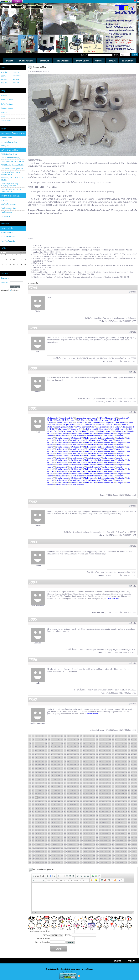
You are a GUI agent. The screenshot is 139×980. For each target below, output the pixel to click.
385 (62, 776)
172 (33, 754)
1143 (94, 855)
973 (94, 837)
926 (52, 834)
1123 (30, 855)
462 (91, 783)
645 (132, 801)
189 (88, 754)
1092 (39, 852)
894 (59, 830)
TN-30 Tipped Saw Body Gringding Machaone (10, 185)
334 (116, 768)
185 (75, 754)
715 (30, 812)
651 (43, 805)
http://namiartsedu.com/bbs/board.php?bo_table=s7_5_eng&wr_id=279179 (107, 532)
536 (110, 790)
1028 (52, 844)
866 (78, 826)
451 (56, 783)
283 (62, 765)
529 (88, 790)
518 (52, 790)
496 (91, 787)
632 (91, 801)
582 (40, 797)
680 (135, 805)
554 (59, 794)
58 (103, 740)
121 (88, 747)
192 (97, 754)
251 (68, 761)
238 (135, 758)
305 (132, 765)
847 (126, 823)
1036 (78, 844)
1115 (113, 852)
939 (94, 834)
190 (91, 754)
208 (40, 758)
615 (36, 801)
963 (62, 837)
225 (94, 758)
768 (91, 815)
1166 (59, 859)
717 (36, 812)
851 (30, 826)
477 (30, 787)
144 (52, 750)
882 (129, 826)
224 (91, 758)
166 (123, 750)
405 (126, 776)
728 (72, 812)
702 (97, 808)
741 (113, 812)
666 (91, 805)
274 (33, 765)
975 (100, 837)
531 (94, 790)
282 (59, 765)
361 (94, 772)
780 (129, 815)
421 (68, 779)
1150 (116, 855)
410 (33, 779)
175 (43, 754)
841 (107, 823)
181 (62, 754)
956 (40, 837)
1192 (33, 862)
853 (36, 826)
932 (72, 834)
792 (59, 819)
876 (110, 826)
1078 (103, 848)
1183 (113, 859)
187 (81, 754)
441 (132, 779)
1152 (123, 855)
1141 (87, 855)
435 (113, 779)
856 (46, 826)
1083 (119, 848)
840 (103, 823)
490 (72, 787)
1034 (71, 844)
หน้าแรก (4, 96)
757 (56, 815)
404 (123, 776)
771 (100, 815)
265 (113, 761)
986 (135, 837)
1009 (100, 841)
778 (123, 815)
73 (43, 743)
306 (135, 765)
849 (132, 823)
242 (40, 761)
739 (107, 812)
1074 (91, 848)
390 (78, 776)
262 (103, 761)
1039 (87, 844)
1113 (107, 852)
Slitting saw (5, 146)
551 (49, 794)
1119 (126, 852)
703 (100, 808)
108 (46, 747)
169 (132, 750)
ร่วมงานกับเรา (6, 121)
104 (33, 747)
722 (52, 812)
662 (78, 805)
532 (97, 790)
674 (116, 805)
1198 (52, 862)
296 (103, 765)
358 (84, 772)
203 (132, 754)
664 (84, 805)
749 (30, 815)
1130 (52, 855)
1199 (55, 862)
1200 (59, 862)
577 (132, 794)
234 (123, 758)
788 (46, 819)
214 (59, 758)
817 (30, 823)
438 (123, 779)
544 (135, 790)
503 (113, 787)
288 (78, 765)
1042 (97, 844)
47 (68, 740)
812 (123, 819)
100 (129, 743)
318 (65, 768)
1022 (33, 844)
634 (97, 801)
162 (110, 750)
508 (129, 787)
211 (49, 758)
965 (68, 837)
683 (36, 808)
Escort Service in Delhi (108, 425)
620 (52, 801)
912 (116, 830)
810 (116, 819)
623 (62, 801)
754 (46, 815)
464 (97, 783)
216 (65, 758)
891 (49, 830)
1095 (49, 852)
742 (116, 812)
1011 (107, 841)
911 (113, 830)
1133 (62, 855)
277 (43, 765)
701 (94, 808)
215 (62, 758)
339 (132, 768)
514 (40, 790)
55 (94, 740)
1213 (100, 862)
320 (72, 768)
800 (84, 819)
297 (107, 765)
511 (30, 790)
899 (75, 830)
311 (43, 768)
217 (68, 758)
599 (94, 797)
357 (81, 772)
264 (110, 761)
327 (94, 768)
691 (62, 808)
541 (126, 790)
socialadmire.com (92, 714)
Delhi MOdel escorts (108, 418)
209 (43, 758)
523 (68, 790)
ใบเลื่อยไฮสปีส (7, 138)
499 (100, 787)
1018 (129, 841)
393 (88, 776)
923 (43, 834)
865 (75, 826)
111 (55, 747)
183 (68, 754)
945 (113, 834)
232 (116, 758)
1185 (119, 859)
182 (65, 754)
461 (88, 783)
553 (56, 794)
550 (46, 794)
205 (30, 758)
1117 (119, 852)
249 (62, 761)
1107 (87, 852)
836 (91, 823)
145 (56, 750)
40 (46, 740)
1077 (100, 848)
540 (123, 790)
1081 (113, 848)
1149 (113, 855)
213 (56, 758)
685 (43, 808)
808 (110, 819)
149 (68, 750)
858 (52, 826)
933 (75, 834)
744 (123, 812)
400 (110, 776)
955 (36, 837)
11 (62, 736)
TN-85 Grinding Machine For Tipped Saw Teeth (11, 190)
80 (65, 743)
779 (126, 815)
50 (78, 740)
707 (113, 808)
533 (100, 790)
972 (91, 837)
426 (84, 779)
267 (119, 761)
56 (97, 740)
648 (33, 805)
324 (84, 768)
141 (43, 750)
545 (30, 794)
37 (36, 740)
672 (110, 805)
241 (36, 761)
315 (56, 768)
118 (78, 747)
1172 (78, 859)
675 (119, 805)
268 (123, 761)
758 (59, 815)
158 (97, 750)
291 (88, 765)
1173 (81, 859)
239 (30, 761)
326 (91, 768)
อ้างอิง (133, 292)
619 (49, 801)
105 (36, 747)
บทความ (4, 112)
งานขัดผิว (5, 200)
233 (119, 758)
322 (78, 768)
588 (59, 797)
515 (43, 790)
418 (59, 779)
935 (81, 834)
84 (78, 743)
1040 (91, 844)
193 (100, 754)
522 (65, 790)
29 (119, 736)
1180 (103, 859)
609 (126, 797)
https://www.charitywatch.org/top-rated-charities (117, 318)
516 (46, 790)
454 (65, 783)
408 (135, 776)
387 (68, 776)
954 (33, 837)
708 (116, 808)
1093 (43, 852)
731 (81, 812)
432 (103, 779)
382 (52, 776)
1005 (87, 841)
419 (62, 779)
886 (33, 830)
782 (135, 815)
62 (116, 740)
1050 (123, 844)
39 (43, 740)
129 (113, 747)
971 (88, 837)
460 (84, 783)
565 (94, 794)
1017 (126, 841)
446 (40, 783)
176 (46, 754)
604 (110, 797)
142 (46, 750)
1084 (123, 848)
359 (88, 772)
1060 (46, 848)
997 (62, 841)
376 (33, 776)
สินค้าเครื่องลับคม (7, 100)
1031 (62, 844)
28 (116, 736)
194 (103, 754)
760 (65, 815)
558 (72, 794)
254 (78, 761)
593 (75, 797)
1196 (46, 862)
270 (129, 761)
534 (103, 790)
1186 (123, 859)
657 (62, 805)
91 (100, 743)
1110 (97, 852)
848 (129, 823)
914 (123, 830)
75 (49, 743)
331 (107, 768)
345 (43, 772)
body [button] (34, 912)
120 (84, 747)
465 (100, 783)
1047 (113, 844)
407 (132, 776)
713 (132, 808)
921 (36, 834)
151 (75, 750)
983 (126, 837)
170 (135, 750)
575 (126, 794)
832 (78, 823)
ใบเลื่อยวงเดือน (7, 213)
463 (94, 783)
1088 (135, 848)
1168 (65, 859)
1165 (55, 859)
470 (116, 783)
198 (116, 754)
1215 (107, 862)
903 (88, 830)
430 (97, 779)
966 (72, 837)
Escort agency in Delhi (64, 427)
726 (65, 812)
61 (113, 740)
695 (75, 808)
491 (75, 787)
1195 (43, 862)
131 (119, 747)
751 (36, 815)
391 (81, 776)
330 (103, 768)
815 (132, 819)
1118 (123, 852)
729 (75, 812)
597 (88, 797)
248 (59, 761)
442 (135, 779)
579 (30, 797)
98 (123, 743)
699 (88, 808)
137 (30, 750)
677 (126, 805)
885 (30, 830)
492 (78, 787)
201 (126, 754)
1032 (65, 844)
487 (62, 787)
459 (81, 783)
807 (107, 819)
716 (33, 812)
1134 (65, 855)
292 (91, 765)
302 (123, 765)
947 (119, 834)
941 (100, 834)
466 (103, 783)
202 (129, 754)
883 (132, 826)
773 (107, 815)
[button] (38, 876)
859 (56, 826)
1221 (126, 862)
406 (129, 776)
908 (103, 830)
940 (97, 834)
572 (116, 794)
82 (72, 743)
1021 (30, 844)
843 (113, 823)
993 (49, 841)
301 (119, 765)
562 (84, 794)
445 (36, 783)
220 (78, 758)
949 (126, 834)
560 (78, 794)
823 (49, 823)
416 (52, 779)
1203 (68, 862)
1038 (84, 844)
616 (40, 801)
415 (49, 779)
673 (113, 805)
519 (56, 790)
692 (65, 808)
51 (81, 740)
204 (135, 754)
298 (110, 765)
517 (49, 790)
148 (65, 750)
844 (116, 823)
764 (78, 815)
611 (132, 797)
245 (49, 761)
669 (100, 805)
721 (49, 812)
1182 (110, 859)
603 (107, 797)
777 (119, 815)
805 (100, 819)
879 (119, 826)
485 (56, 787)
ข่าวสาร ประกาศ (7, 108)
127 (107, 747)
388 (72, 776)
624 (65, 801)
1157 (30, 859)
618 (46, 801)
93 (107, 743)
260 (97, 761)
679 (132, 805)
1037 (81, 844)
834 (84, 823)
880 (123, 826)
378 (40, 776)
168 (129, 750)
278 (46, 765)
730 (78, 812)
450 (52, 783)
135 (132, 747)
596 (84, 797)
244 (46, 761)
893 (56, 830)
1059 (43, 848)
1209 (87, 862)
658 (65, 805)
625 (68, 801)
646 (135, 801)
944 (110, 834)
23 (100, 736)
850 (135, 823)
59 (107, 740)
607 (119, 797)
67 (132, 740)
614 (33, 801)
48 (72, 740)
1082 (116, 848)
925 (49, 834)
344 (40, 772)
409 (30, 779)
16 (78, 736)
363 (100, 772)
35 (30, 740)
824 (52, 823)
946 (116, 834)
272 (135, 761)
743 (119, 812)
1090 (33, 852)
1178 (97, 859)
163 (113, 750)
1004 (84, 841)
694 (72, 808)
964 (65, 837)
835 (88, 823)
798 (78, 819)
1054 (135, 844)
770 (97, 815)
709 (119, 808)
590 (65, 797)
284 (65, 765)
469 (113, 783)
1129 (49, 855)
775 (113, 815)
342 (33, 772)
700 (91, 808)
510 (135, 787)
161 (107, 750)
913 (119, 830)
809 (113, 819)
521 (62, 790)
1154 (129, 855)
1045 (107, 844)
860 (59, 826)
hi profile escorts (89, 431)
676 (123, 805)
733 (88, 812)
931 (68, 834)
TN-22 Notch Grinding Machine (12, 169)
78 (59, 743)
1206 (78, 862)
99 (126, 743)
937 (88, 834)
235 (126, 758)
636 (103, 801)
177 (49, 754)
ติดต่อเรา (4, 117)
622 (59, 801)
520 (59, 790)
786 (40, 819)
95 (113, 743)
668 (97, 805)
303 (126, 765)
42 (52, 740)
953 (30, 837)
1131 (55, 855)
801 (88, 819)
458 (78, 783)
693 (68, 808)
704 (103, 808)
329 (100, 768)
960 (52, 837)
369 (119, 772)
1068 (71, 848)
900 (78, 830)
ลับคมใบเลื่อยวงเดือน (9, 142)
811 (119, 819)
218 (72, 758)
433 (107, 779)
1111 (100, 852)
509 (132, 787)
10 (59, 736)
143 (49, 750)
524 (72, 790)
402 (116, 776)
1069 (75, 848)
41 (49, 740)
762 (72, 815)
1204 (71, 862)
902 (84, 830)
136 (135, 747)
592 (72, 797)
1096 (52, 852)
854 (40, 826)
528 (84, 790)
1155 (132, 855)
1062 (52, 848)
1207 (81, 862)
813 (126, 819)
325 (88, 768)
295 (100, 765)
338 (129, 768)
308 (33, 768)
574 (123, 794)
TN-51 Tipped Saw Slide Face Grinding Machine (11, 173)
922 (40, 834)
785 (36, 819)
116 (71, 747)
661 (75, 805)
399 (107, 776)
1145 (100, 855)
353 (68, 772)
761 (68, 815)
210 (46, 758)
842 (110, 823)
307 (30, 768)
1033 (68, 844)
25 (107, 736)
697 (81, 808)
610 (129, 797)
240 (33, 761)
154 (84, 750)
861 (62, 826)
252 (72, 761)
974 (97, 837)
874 (103, 826)
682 (33, 808)
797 (75, 819)
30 (123, 736)
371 (126, 772)
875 (107, 826)
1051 (126, 844)
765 (81, 815)
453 (62, 783)
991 (43, 841)
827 (62, 823)
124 (97, 747)
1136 (71, 855)
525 (75, 790)
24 (103, 736)
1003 (81, 841)
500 (103, 787)
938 (91, 834)
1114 (110, 852)
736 (97, 812)
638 (110, 801)
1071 (81, 848)
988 (33, 841)
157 (94, 750)
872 (97, 826)
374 (135, 772)
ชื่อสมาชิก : (5, 279)
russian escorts (62, 436)
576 (129, 794)
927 (56, 834)
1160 (39, 859)
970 (84, 837)
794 (65, 819)
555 (62, 794)
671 (107, 805)
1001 (75, 841)
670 (103, 805)
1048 (116, 844)
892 (52, 830)
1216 (110, 862)
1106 (84, 852)
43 (56, 740)
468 (110, 783)
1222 (129, 862)
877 (113, 826)
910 (110, 830)
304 (129, 765)
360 (91, 772)
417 (56, 779)
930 (65, 834)
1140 (84, 855)
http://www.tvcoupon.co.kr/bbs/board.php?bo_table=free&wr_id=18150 (108, 650)
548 (40, 794)
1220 (123, 862)
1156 (135, 855)
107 (43, 747)
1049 (119, 844)
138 (33, 750)
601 (100, 797)
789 (49, 819)
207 (36, 758)
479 (36, 787)
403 (119, 776)
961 (56, 837)
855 (43, 826)
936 (84, 834)
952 (135, 834)
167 (126, 750)
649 (36, 805)
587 (56, 797)
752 (40, 815)
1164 (52, 859)
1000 (71, 841)
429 (94, 779)
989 (36, 841)
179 (56, 754)
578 (135, 794)
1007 (94, 841)
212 (52, 758)
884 (135, 826)
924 (46, 834)
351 (62, 772)
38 (40, 740)
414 (46, 779)
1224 (135, 862)
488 (65, 787)
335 (119, 768)
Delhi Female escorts (100, 420)
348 (52, 772)
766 (84, 815)
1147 (107, 855)
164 (116, 750)
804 (97, 819)
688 (52, 808)
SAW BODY (6, 216)
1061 (49, 848)
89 (94, 743)
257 (88, 761)
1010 (103, 841)
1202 (65, 862)
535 (107, 790)
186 (78, 754)
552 (52, 794)
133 (126, 747)
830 (72, 823)
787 (43, 819)
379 (43, 776)
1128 (46, 855)
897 (68, 830)
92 (103, 743)
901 (81, 830)
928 (59, 834)
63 (119, 740)
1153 (126, 855)
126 (103, 747)
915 (126, 830)
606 (116, 797)
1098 (59, 852)
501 (107, 787)
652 (46, 805)
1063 (55, 848)
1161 (43, 859)
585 (49, 797)
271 (132, 761)
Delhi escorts (52, 418)
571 (113, 794)
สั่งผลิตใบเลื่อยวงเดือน (11, 196)
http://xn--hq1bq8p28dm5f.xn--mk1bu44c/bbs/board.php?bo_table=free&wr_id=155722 (102, 358)
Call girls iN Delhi (69, 425)
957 (43, 837)
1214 (103, 862)
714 (135, 808)
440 (129, 779)
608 (123, 797)
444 (33, 783)
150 (72, 750)
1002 (78, 841)
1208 (84, 862)
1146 (103, 855)
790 (52, 819)
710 (123, 808)
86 (84, 743)
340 (135, 768)
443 (30, 783)
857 (49, 826)
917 (132, 830)
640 (116, 801)
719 (43, 812)
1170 (71, 859)
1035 (75, 844)
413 (43, 779)
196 (110, 754)
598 (91, 797)
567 (100, 794)
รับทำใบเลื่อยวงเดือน (9, 241)
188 (84, 754)
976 (103, 837)
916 (129, 830)
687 (49, 808)
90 (97, 743)
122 (91, 747)
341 (30, 772)
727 (68, 812)
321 (75, 768)
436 (116, 779)
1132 (59, 855)
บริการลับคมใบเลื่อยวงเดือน (13, 134)
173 (36, 754)
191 (94, 754)
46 (65, 740)
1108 (91, 852)
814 (129, 819)
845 (119, 823)
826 (59, 823)
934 (78, 834)
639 (113, 801)
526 (78, 790)
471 (119, 783)
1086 (129, 848)
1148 (110, 855)
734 (91, 812)
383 (56, 776)
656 (59, 805)
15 (75, 736)
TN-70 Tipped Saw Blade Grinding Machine (13, 179)
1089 (30, 852)
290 (84, 765)
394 (91, 776)
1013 (113, 841)
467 (107, 783)
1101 (68, 852)
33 (132, 736)
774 (110, 815)
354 (72, 772)
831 (75, 823)
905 (94, 830)
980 (116, 837)
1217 (113, 862)
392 (84, 776)
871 (94, 826)
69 (30, 743)
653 (49, 805)
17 (81, 736)
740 (110, 812)
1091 (36, 852)
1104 (78, 852)
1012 (110, 841)
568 (103, 794)
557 (68, 794)
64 (123, 740)
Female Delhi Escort (64, 422)
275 (36, 765)
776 (116, 815)
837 (94, 823)
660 (72, 805)
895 (62, 830)
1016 (123, 841)
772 (103, 815)
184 (72, 754)
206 (33, 758)
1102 (71, 852)
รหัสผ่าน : (4, 283)
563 (88, 794)
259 (94, 761)
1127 (43, 855)
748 (135, 812)
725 (62, 812)
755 (49, 815)
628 (78, 801)
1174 (84, 859)
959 (49, 837)
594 (78, 797)
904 (91, 830)
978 (110, 837)
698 (84, 808)
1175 (87, 859)
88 (91, 743)
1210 (91, 862)
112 (59, 747)
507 (126, 787)
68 (135, 740)
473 (126, 783)
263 (107, 761)
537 (113, 790)
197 (113, 754)
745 (126, 812)
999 (68, 841)
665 (88, 805)
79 (62, 743)
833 (81, 823)
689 (56, 808)
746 (129, 812)
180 (59, 754)
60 (110, 740)
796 (72, 819)
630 (84, 801)
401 (113, 776)
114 (65, 747)
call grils (120, 434)
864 (72, 826)
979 (113, 837)
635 (100, 801)
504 (116, 787)
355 (75, 772)
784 (33, 819)
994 (52, 841)
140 (40, 750)
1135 (68, 855)
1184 (116, 859)
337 (126, 768)
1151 (119, 855)
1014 (116, 841)
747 (132, 812)
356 (78, 772)
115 (68, 747)
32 (129, 736)
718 (40, 812)
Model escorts (90, 434)
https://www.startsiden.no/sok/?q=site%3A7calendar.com (114, 398)
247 (56, 761)
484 (52, 787)
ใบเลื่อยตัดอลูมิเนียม (9, 208)
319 (68, 768)
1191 (30, 862)
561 (81, 794)
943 (107, 834)
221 (81, 758)
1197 (49, 862)
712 (129, 808)
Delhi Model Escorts (88, 425)
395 (94, 776)
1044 (103, 844)
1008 (97, 841)
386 (65, 776)
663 (81, 805)
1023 (36, 844)
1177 (94, 859)
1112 (103, 852)
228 (103, 758)
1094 (46, 852)
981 (119, 837)
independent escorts (106, 434)
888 (40, 830)
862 (65, 826)
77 (56, 743)
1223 (132, 862)
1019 (132, 841)
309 (36, 768)
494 (84, 787)
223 (88, 758)
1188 (129, 859)
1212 (97, 862)
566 (97, 794)
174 (40, 754)
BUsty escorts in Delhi (85, 427)
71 (36, 743)
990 (40, 841)
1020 (135, 841)
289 (81, 765)
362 (97, 772)
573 (119, 794)
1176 (91, 859)
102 (135, 743)
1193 (36, 862)
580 (33, 797)
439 (126, 779)
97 (119, 743)
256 (84, 761)
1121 (132, 852)
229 (107, 758)
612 (135, 797)
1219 (119, 862)
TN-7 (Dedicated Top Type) (11, 158)
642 (123, 801)
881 (126, 826)
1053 (132, 844)
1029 (55, 844)
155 (88, 750)
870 (91, 826)
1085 (126, 848)
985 (132, 837)
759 (62, 815)
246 (52, 761)
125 (100, 747)
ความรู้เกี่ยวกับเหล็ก (8, 237)
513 (36, 790)
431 (100, 779)
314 (52, 768)
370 (123, 772)
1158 (33, 859)
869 (88, 826)
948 (123, 834)
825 (56, 823)
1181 (107, 859)
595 (81, 797)
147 (62, 750)
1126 (39, 855)
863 (68, 826)
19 (88, 736)
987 (30, 841)
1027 (49, 844)
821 (43, 823)
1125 (36, 855)
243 (43, 761)
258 (91, 761)
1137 (75, 855)
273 (30, 765)
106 (40, 747)
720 (46, 812)
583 (43, 797)
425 (81, 779)
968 (78, 837)
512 (33, 790)
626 (72, 801)
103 (30, 747)
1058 (39, 848)
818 (33, 823)
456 (72, 783)
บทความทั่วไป (7, 228)
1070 (78, 848)
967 (75, 837)
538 (116, 790)
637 (107, 801)
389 (75, 776)
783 (30, 819)
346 (46, 772)
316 (59, 768)
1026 (46, 844)
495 (88, 787)
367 (113, 772)
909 (107, 830)
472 (123, 783)
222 (84, 758)
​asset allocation (113, 598)
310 (40, 768)
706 (110, 808)
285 (68, 765)
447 (43, 783)
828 (65, 823)
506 (123, 787)
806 (103, 819)
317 (62, 768)
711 (126, 808)
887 (36, 830)
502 (110, 787)
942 (103, 834)
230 (110, 758)
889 (43, 830)
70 (33, 743)
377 (36, 776)
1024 (39, 844)
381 (49, 776)
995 (56, 841)
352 (65, 772)
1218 (116, 862)
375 (30, 776)
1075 (94, 848)
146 (59, 750)
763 (75, 815)
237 (132, 758)
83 (75, 743)
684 (40, 808)
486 (59, 787)
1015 (119, 841)
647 (30, 805)
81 (68, 743)
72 (40, 743)
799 (81, 819)
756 (52, 815)
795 (68, 819)
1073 (87, 848)
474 (129, 783)
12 (65, 736)
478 (33, 787)
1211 (94, 862)
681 (30, 808)
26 (110, 736)
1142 (91, 855)
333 (113, 768)
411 (36, 779)
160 (103, 750)
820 (40, 823)
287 (75, 765)
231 (113, 758)
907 (100, 830)
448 (46, 783)
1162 (46, 859)
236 (129, 758)
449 (49, 783)
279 (49, 765)
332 (110, 768)
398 (103, 776)
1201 (62, 862)
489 (68, 787)
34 (135, 736)
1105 (81, 852)
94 (110, 743)
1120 (129, 852)
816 (135, 819)
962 (59, 837)
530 (91, 790)
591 (68, 797)
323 (81, 768)
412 (40, 779)
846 (123, 823)
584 (46, 797)
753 (43, 815)
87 (88, 743)
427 (88, 779)
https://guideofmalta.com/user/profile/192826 (118, 572)
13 (68, 736)
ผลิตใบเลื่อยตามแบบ (9, 204)
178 (52, 754)
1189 (132, 859)
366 (110, 772)
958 (46, 837)
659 (68, 805)
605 (113, 797)
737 (100, 812)
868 (84, 826)
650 (40, 805)
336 (123, 768)
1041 (94, 844)
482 (46, 787)
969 (81, 837)
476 (135, 783)
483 (49, 787)
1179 (100, 859)
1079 (107, 848)
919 (30, 834)
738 (103, 812)
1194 (39, 862)
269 (126, 761)
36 (33, 740)
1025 (43, 844)
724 (59, 812)
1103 (75, 852)
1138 (78, 855)
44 (59, 740)
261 (100, 761)
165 (119, 750)
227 (100, 758)
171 (30, 754)
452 (59, 783)
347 (49, 772)
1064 (59, 848)
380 (46, 776)
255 (81, 761)
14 (72, 736)
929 (62, 834)
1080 (110, 848)
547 (36, 794)
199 (119, 754)
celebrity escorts (105, 431)
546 (33, 794)
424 (78, 779)
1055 (30, 848)
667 (94, 805)
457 (75, 783)
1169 (68, 859)
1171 (75, 859)
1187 (126, 859)
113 (62, 747)
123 (94, 747)
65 (126, 740)
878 (116, 826)
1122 (135, 852)
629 (81, 801)
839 (100, 823)
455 (68, 783)
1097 (55, 852)
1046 (110, 844)
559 (75, 794)
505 (119, 787)
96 (116, 743)
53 (88, 740)
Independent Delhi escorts (87, 418)
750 (33, 815)
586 (52, 797)
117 (75, 747)
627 (75, 801)
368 (116, 772)
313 (49, 768)
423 (75, 779)
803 (94, 819)
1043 (100, 844)
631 (88, 801)
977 (107, 837)
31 (126, 736)
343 (36, 772)
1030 (59, 844)
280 (52, 765)
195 (107, 754)
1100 (65, 852)
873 (100, 826)
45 (62, 740)
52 (84, 740)
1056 (33, 848)
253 (75, 761)
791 (56, 819)
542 (129, 790)
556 (65, 794)
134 (129, 747)
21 (94, 736)
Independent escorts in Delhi (108, 427)
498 (97, 787)
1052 (129, 844)
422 (72, 779)
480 (40, 787)
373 (132, 772)
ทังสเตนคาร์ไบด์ (7, 233)
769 (94, 815)
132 (123, 747)
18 (84, 736)
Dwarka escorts (62, 434)
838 (97, 823)
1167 (62, 859)
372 (129, 772)
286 (72, 765)
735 (94, 812)
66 (129, 740)
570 (110, 794)
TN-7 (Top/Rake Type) (9, 154)
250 (65, 761)
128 (110, 747)
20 (91, 736)
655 (56, 805)
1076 (97, 848)
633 (94, 801)
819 (36, 823)
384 (59, 776)
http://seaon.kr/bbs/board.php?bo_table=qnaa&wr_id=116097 (112, 690)
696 (78, 808)
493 (81, 787)
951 (132, 834)
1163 (49, 859)
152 (78, 750)
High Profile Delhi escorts (65, 420)
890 (46, 830)
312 (46, 768)
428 (91, 779)
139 (36, 750)
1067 (68, 848)
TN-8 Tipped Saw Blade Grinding (13, 161)
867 (81, 826)
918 (135, 830)
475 (132, 783)
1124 (33, 855)
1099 (62, 852)
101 (132, 743)
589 (62, 797)
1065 (62, 848)
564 (91, 794)
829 (68, 823)
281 (56, 765)
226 (97, 758)
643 (126, 801)
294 (97, 765)
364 (103, 772)
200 (123, 754)
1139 (81, 855)
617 (43, 801)
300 (116, 765)
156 (91, 750)
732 (84, 812)
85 (81, 743)
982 (123, 837)
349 (56, 772)
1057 (36, 848)
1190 (135, 859)
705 (107, 808)
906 (97, 830)
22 (97, 736)
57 (100, 740)
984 (129, 837)
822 (46, 823)
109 (49, 747)
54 (91, 740)
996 (59, 841)
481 (43, 787)
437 (119, 779)
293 (94, 765)
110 (52, 747)
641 (119, 801)
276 (40, 765)
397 (100, 776)
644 (129, 801)
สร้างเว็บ (12, 2)
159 (100, 750)
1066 (65, 848)
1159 (36, 859)
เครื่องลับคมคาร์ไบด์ (10, 150)
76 (52, 743)
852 (33, 826)
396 (97, 776)
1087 (132, 848)
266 (116, 761)
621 (56, 801)
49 (75, 740)
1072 (84, 848)
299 (113, 765)
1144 (97, 855)
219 (75, 758)
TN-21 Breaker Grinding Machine (13, 165)
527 (81, 790)
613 (30, 801)
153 (81, 750)
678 (129, 805)
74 (46, 743)
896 (65, 830)
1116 (116, 852)
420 (65, 779)
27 (113, 736)
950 (129, 834)
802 (91, 819)
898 (72, 830)
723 (56, 812)
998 (65, 841)
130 (116, 747)
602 (103, 797)
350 (59, 772)
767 (88, 815)
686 (46, 808)
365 (107, 772)
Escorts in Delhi (67, 418)
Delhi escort (83, 420)
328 (97, 768)
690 (59, 808)
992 (46, 841)
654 (52, 805)
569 (107, 794)
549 (43, 794)
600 (97, 797)
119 (81, 747)
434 (110, 779)
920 (33, 834)
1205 (75, 862)
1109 (94, 852)
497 (94, 787)
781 (132, 815)
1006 (91, 841)
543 (132, 790)
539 (119, 790)
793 (62, 819)
